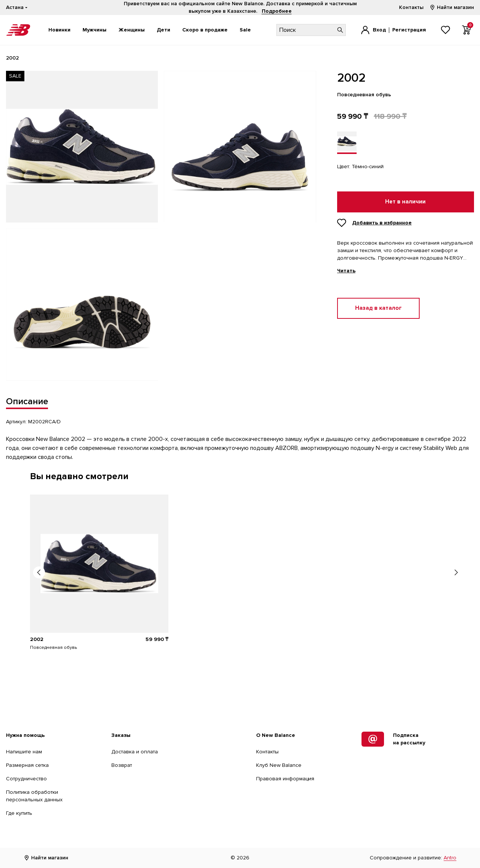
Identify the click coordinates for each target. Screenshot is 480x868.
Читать (346, 271)
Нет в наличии (405, 202)
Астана (15, 7)
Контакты (411, 7)
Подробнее (277, 11)
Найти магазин (452, 7)
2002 (37, 639)
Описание (27, 401)
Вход (379, 30)
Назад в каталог (378, 308)
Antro (450, 858)
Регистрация (409, 30)
